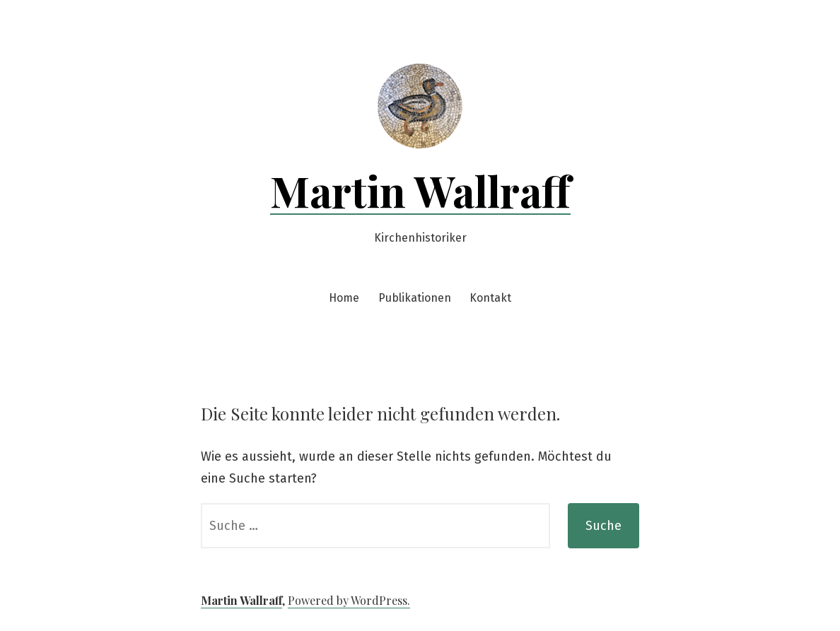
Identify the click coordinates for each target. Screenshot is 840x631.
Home (344, 298)
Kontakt (490, 298)
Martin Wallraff (420, 190)
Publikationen (415, 298)
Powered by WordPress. (349, 600)
